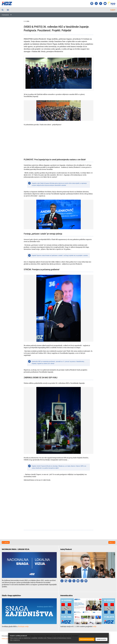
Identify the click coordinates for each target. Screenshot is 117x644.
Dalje (111, 542)
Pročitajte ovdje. (24, 626)
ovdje (95, 626)
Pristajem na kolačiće (87, 640)
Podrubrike (5, 15)
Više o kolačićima (15, 640)
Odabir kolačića (101, 640)
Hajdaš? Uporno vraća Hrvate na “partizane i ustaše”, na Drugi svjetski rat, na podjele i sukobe (60, 255)
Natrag (7, 542)
